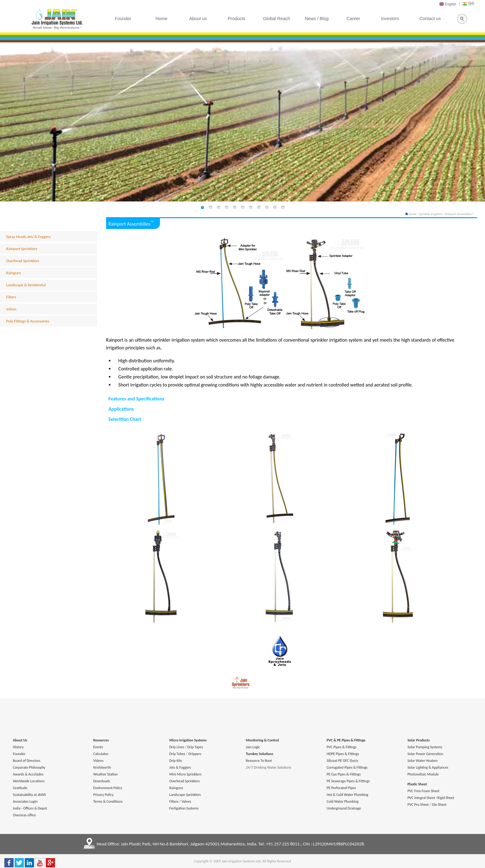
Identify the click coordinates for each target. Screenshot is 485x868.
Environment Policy (108, 788)
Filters (11, 297)
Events (98, 747)
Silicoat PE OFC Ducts (342, 761)
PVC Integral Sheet (421, 798)
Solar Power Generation (425, 754)
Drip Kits (176, 761)
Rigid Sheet (446, 798)
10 (275, 208)
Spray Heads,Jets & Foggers (28, 237)
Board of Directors (27, 761)
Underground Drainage (344, 808)
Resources (101, 740)
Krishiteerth (102, 767)
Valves (11, 309)
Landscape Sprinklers (185, 795)
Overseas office (24, 815)
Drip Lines (177, 747)
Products (236, 19)
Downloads (101, 781)
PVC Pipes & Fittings (342, 747)
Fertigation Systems (184, 808)
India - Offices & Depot (30, 808)
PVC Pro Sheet (418, 805)
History (18, 747)
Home (411, 214)
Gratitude (20, 788)
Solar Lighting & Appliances (428, 767)
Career (353, 19)
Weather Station (105, 774)
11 (283, 208)
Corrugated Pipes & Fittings (347, 767)
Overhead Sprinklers (23, 261)
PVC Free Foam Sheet (423, 791)
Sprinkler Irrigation (431, 214)
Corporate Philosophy (29, 767)
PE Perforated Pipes (341, 788)
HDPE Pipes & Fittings (343, 754)
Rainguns (14, 273)
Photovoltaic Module (423, 774)
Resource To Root (259, 761)
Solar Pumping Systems (425, 747)
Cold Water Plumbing (343, 801)
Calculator (101, 754)
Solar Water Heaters (423, 761)
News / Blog (317, 19)
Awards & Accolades (28, 774)
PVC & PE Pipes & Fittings (346, 740)
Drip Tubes (177, 754)
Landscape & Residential (26, 285)
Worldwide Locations (29, 781)
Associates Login (25, 801)
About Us (20, 740)
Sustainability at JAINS (30, 795)
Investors (390, 19)
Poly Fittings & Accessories (28, 321)
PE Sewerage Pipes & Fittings (348, 781)
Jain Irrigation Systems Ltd (241, 861)
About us (198, 19)
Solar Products (418, 740)
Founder (19, 754)
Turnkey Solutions (260, 754)
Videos (98, 761)
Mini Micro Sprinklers (185, 774)
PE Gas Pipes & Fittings (344, 774)
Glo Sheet (439, 805)
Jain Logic (253, 747)
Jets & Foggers (180, 767)
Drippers (195, 754)
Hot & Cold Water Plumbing (347, 795)
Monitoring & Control (262, 740)
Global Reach (277, 19)
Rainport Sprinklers (22, 249)
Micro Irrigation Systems (188, 740)
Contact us (430, 19)
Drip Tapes (195, 747)
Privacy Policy (103, 795)
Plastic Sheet (417, 784)
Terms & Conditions (108, 801)
